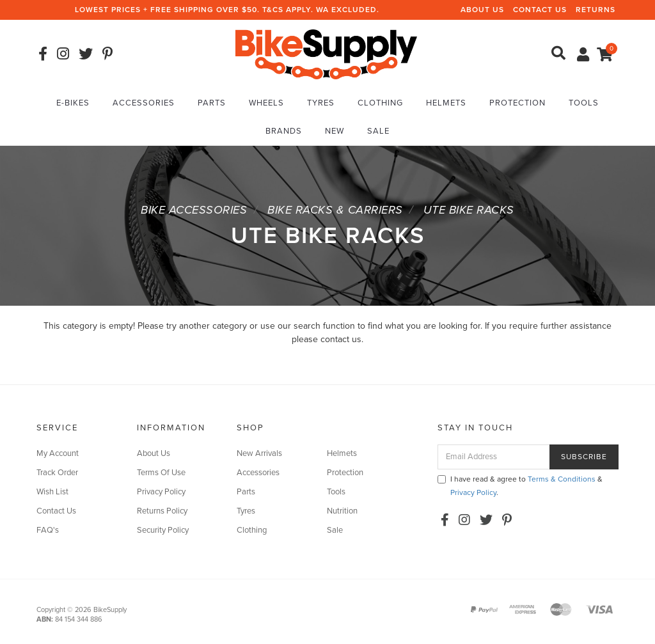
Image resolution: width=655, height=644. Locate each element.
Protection (517, 103)
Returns (596, 10)
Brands (284, 131)
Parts (212, 103)
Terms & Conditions (562, 479)
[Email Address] (494, 457)
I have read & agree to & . (520, 486)
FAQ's (48, 530)
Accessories (144, 103)
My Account (58, 453)
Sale (378, 131)
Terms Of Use (161, 473)
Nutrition (342, 511)
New (335, 131)
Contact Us (540, 10)
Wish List (52, 492)
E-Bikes (73, 103)
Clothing (380, 103)
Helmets (446, 103)
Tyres (321, 103)
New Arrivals (259, 453)
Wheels (266, 103)
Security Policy (163, 530)
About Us (482, 10)
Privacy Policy (161, 492)
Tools (584, 103)
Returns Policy (162, 511)
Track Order (57, 473)
